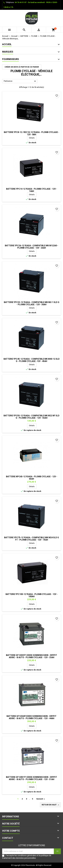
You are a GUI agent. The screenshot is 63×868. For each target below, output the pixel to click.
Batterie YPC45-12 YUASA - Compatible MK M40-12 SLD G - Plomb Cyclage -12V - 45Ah (32, 360)
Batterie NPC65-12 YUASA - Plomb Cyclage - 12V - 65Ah (32, 478)
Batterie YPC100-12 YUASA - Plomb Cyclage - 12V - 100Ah (32, 595)
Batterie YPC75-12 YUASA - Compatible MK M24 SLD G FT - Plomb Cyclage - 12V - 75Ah (31, 539)
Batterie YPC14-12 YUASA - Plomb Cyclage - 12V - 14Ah (32, 190)
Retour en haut (51, 805)
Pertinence (20, 81)
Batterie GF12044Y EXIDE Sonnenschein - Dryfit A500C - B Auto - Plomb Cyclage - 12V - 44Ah (31, 717)
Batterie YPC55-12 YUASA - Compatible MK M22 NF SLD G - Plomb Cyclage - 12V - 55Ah (31, 417)
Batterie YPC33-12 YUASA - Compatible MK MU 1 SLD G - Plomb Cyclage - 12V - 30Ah (32, 303)
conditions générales (27, 855)
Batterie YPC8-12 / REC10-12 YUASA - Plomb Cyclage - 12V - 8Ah (31, 133)
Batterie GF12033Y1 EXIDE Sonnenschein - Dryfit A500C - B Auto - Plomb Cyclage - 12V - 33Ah (31, 656)
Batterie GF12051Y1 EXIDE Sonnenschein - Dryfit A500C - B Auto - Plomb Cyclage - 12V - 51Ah (31, 778)
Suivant (41, 799)
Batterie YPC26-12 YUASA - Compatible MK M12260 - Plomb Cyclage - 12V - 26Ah (31, 247)
